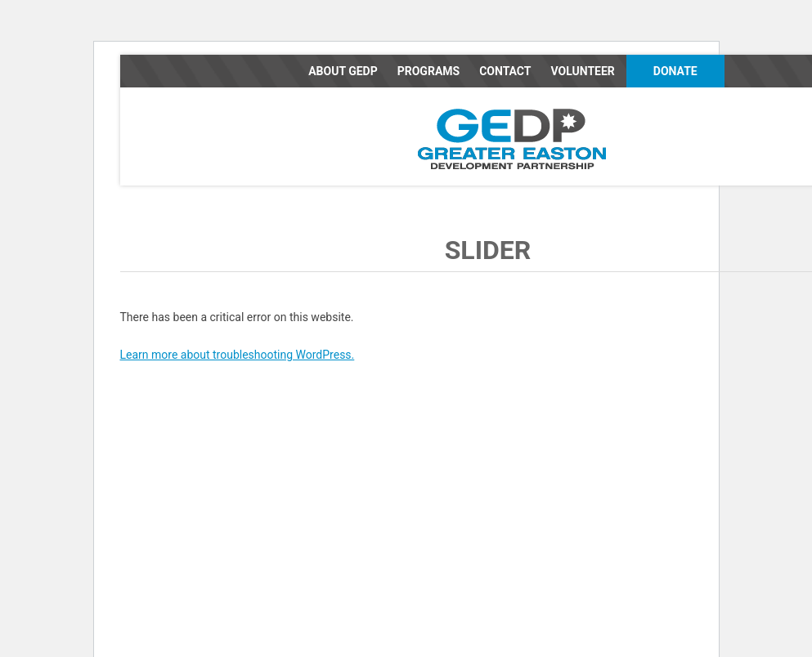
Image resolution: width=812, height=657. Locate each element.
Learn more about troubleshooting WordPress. (238, 355)
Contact (505, 71)
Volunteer (582, 71)
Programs (428, 71)
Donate (675, 71)
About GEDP (343, 71)
